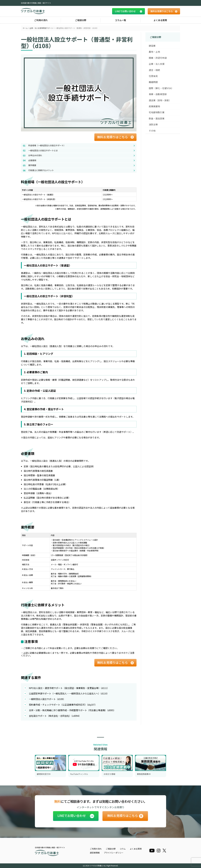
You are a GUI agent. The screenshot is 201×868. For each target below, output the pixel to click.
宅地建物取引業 (157, 112)
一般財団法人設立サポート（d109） (44, 699)
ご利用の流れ (41, 20)
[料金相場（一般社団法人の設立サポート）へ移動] (79, 146)
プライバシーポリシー (114, 853)
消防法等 (153, 124)
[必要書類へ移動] (79, 160)
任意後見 (153, 76)
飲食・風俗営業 (157, 118)
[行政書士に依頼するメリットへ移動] (79, 170)
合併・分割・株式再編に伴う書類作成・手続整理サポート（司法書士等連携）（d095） (69, 710)
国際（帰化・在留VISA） (161, 88)
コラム (123, 849)
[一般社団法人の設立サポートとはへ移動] (79, 151)
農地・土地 (154, 52)
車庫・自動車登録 (158, 94)
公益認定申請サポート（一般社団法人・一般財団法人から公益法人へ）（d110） (66, 693)
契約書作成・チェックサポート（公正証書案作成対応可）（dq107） (60, 705)
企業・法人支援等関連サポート (41, 28)
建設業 (152, 46)
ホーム (25, 28)
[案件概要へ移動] (79, 165)
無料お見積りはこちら (113, 137)
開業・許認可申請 (158, 58)
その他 (152, 131)
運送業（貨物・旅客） (160, 100)
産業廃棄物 (154, 106)
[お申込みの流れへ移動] (79, 155)
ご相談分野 (81, 20)
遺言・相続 (154, 70)
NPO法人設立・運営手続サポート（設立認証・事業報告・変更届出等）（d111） (66, 688)
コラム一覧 (120, 20)
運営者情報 (95, 853)
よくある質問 (160, 20)
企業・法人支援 (157, 64)
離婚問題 (153, 82)
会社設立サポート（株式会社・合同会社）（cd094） (52, 716)
